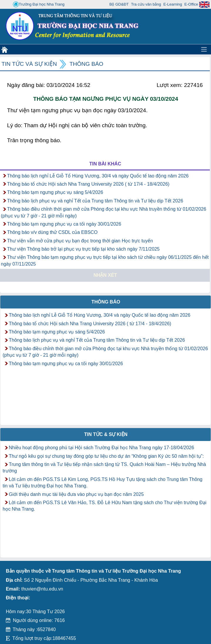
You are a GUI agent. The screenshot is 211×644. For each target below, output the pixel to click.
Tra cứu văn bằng (146, 4)
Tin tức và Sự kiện (29, 64)
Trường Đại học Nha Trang (39, 4)
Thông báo (86, 64)
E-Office (191, 4)
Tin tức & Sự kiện (106, 434)
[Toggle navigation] (204, 49)
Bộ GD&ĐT (119, 4)
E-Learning (173, 4)
